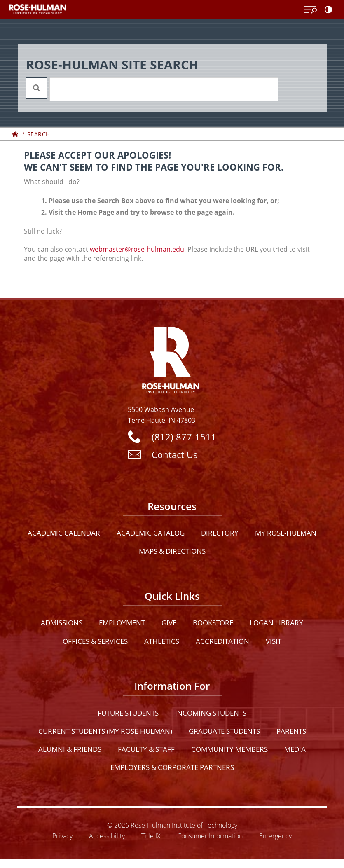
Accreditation (222, 641)
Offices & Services (95, 641)
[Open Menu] (311, 10)
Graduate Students (224, 731)
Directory (220, 533)
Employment (122, 623)
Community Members (229, 749)
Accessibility (107, 836)
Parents (291, 731)
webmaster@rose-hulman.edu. (138, 249)
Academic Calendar (64, 533)
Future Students (128, 713)
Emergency (275, 836)
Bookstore (213, 623)
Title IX (151, 836)
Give (169, 623)
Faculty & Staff (146, 749)
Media (295, 749)
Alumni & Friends (70, 749)
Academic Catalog (151, 533)
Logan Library (276, 623)
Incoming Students (211, 713)
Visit (274, 641)
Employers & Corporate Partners (172, 767)
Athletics (162, 641)
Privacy (62, 836)
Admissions (62, 623)
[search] (153, 89)
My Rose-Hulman (286, 533)
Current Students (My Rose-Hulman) (105, 731)
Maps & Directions (172, 551)
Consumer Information (210, 836)
